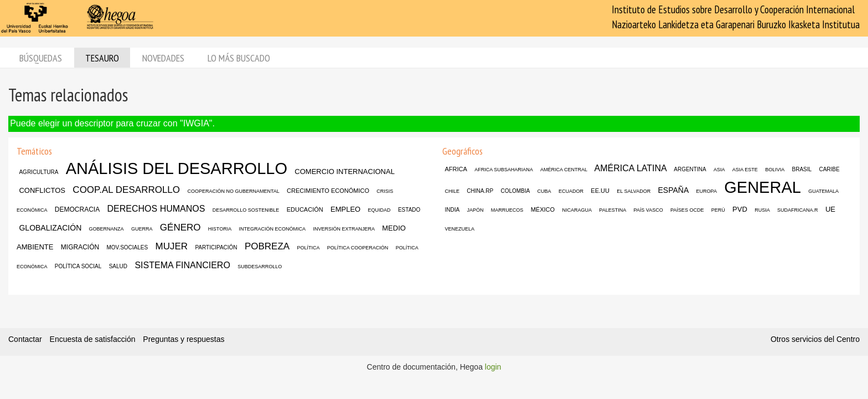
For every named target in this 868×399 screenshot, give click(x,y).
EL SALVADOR (634, 191)
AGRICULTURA (38, 172)
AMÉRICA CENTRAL (564, 170)
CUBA (544, 191)
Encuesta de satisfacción (93, 339)
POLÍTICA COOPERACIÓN (358, 248)
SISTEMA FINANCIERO (182, 265)
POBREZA (267, 246)
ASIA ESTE (745, 170)
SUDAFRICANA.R (798, 210)
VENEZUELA (459, 229)
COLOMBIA (515, 191)
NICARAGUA (577, 210)
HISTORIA (220, 229)
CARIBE (829, 169)
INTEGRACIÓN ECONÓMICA (273, 229)
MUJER (172, 246)
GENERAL (763, 187)
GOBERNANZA (107, 229)
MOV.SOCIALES (128, 247)
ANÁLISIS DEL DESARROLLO (177, 168)
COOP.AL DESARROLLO (126, 190)
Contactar (25, 339)
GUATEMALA (823, 191)
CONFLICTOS (42, 190)
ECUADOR (571, 191)
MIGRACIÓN (80, 247)
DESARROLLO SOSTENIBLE (246, 210)
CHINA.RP (480, 191)
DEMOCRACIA (77, 209)
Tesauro (102, 58)
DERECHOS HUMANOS (156, 209)
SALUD (118, 266)
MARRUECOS (507, 210)
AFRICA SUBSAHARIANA (504, 170)
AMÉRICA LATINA (631, 168)
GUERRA (142, 229)
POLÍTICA (308, 248)
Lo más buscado (239, 58)
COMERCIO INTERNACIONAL (345, 172)
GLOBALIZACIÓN (50, 228)
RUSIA (762, 210)
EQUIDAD (379, 210)
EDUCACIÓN (305, 209)
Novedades (163, 58)
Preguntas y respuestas (184, 339)
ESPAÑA (673, 190)
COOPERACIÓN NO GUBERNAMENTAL (233, 191)
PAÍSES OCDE (687, 210)
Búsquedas (41, 58)
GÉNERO (180, 227)
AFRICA (456, 169)
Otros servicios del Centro (815, 339)
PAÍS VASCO (649, 210)
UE (830, 209)
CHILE (452, 191)
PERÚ (718, 210)
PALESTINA (613, 210)
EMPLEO (345, 209)
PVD (740, 209)
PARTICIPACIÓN (216, 247)
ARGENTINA (690, 169)
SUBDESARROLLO (260, 267)
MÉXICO (543, 209)
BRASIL (802, 169)
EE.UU (600, 191)
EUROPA (707, 191)
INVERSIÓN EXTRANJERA (344, 229)
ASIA (719, 170)
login (493, 367)
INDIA (452, 210)
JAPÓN (475, 210)
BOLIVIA (775, 170)
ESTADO (409, 210)
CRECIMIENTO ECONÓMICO (328, 191)
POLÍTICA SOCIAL (78, 266)
